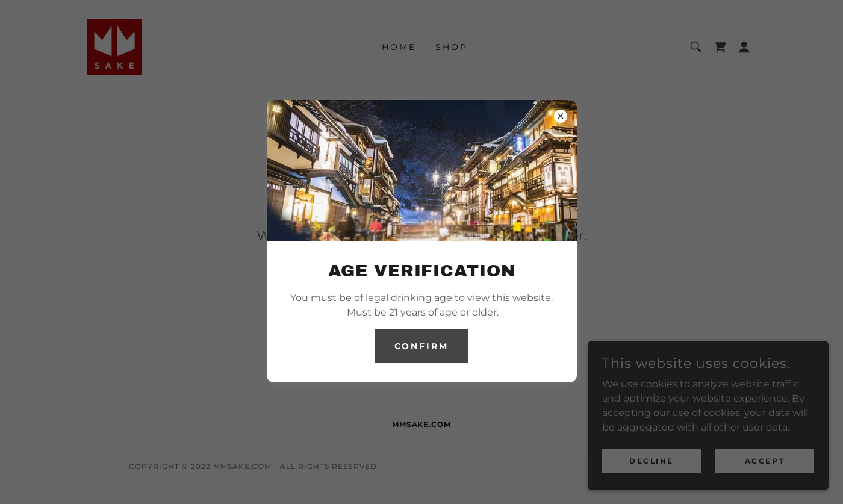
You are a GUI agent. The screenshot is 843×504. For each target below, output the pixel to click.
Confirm (422, 346)
